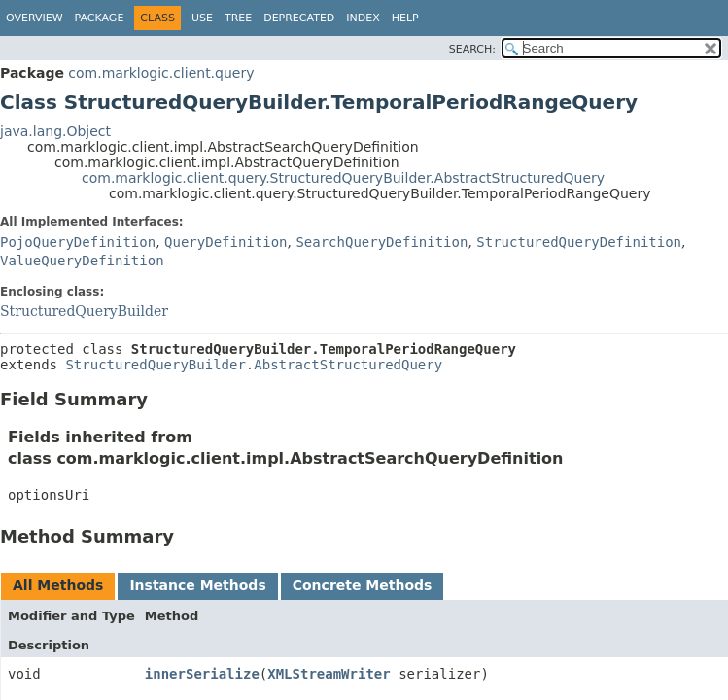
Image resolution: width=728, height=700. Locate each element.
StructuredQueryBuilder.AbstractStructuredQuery (254, 365)
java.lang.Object (55, 131)
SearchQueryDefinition (381, 242)
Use (202, 18)
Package (100, 18)
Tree (238, 18)
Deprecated (299, 18)
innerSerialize (202, 674)
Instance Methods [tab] (197, 585)
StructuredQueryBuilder (84, 311)
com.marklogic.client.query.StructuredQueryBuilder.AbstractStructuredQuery (343, 178)
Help (405, 18)
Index (363, 18)
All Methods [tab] (58, 585)
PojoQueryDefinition (78, 242)
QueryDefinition (225, 242)
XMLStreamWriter (329, 674)
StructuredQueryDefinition (579, 242)
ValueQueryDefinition (82, 261)
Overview (35, 18)
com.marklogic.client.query (161, 73)
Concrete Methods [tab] (363, 585)
